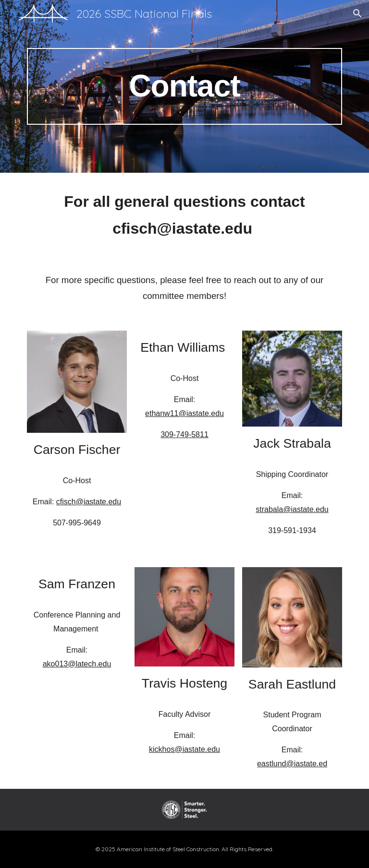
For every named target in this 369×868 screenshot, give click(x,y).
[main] (184, 86)
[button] (357, 13)
